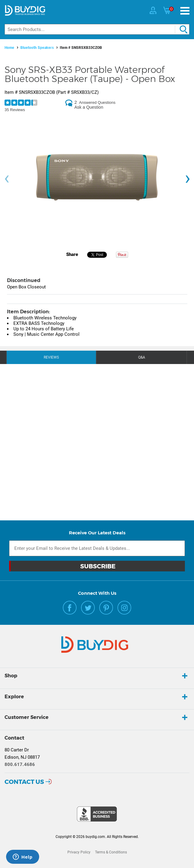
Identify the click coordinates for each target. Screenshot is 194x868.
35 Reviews (15, 110)
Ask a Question (89, 107)
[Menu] (185, 11)
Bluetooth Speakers (37, 48)
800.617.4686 (20, 764)
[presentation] (7, 179)
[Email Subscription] (97, 548)
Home (9, 48)
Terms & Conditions (111, 852)
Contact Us (24, 782)
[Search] (97, 29)
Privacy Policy (79, 852)
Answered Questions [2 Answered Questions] (97, 102)
